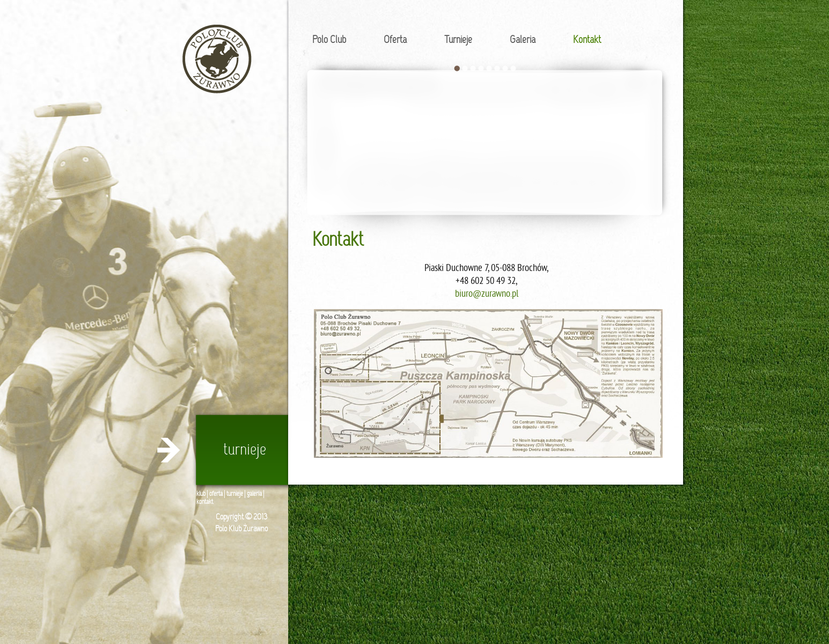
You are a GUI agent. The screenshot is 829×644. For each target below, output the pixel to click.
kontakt (205, 502)
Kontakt (587, 40)
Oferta (395, 40)
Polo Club (329, 40)
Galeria (523, 40)
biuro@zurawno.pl (487, 294)
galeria (254, 494)
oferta (216, 494)
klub (201, 494)
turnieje (235, 494)
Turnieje (458, 40)
